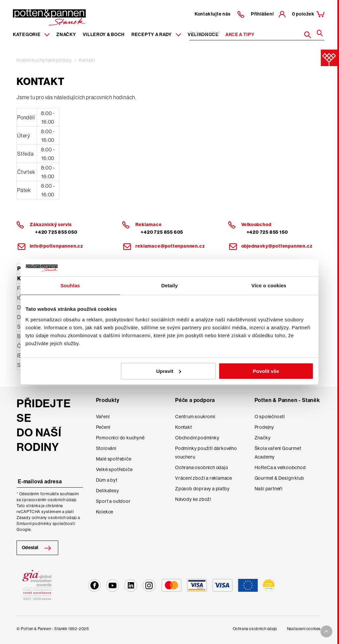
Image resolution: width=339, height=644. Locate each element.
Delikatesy (108, 491)
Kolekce (105, 512)
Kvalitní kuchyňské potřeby (44, 60)
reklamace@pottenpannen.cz (170, 246)
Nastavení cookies (304, 629)
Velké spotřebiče (114, 469)
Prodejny (264, 427)
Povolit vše (266, 371)
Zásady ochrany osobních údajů (47, 518)
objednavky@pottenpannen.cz (277, 246)
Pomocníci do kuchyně (120, 438)
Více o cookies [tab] (269, 285)
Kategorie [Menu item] (31, 35)
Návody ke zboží (193, 499)
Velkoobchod (256, 225)
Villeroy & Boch (104, 35)
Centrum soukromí (195, 417)
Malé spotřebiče (114, 459)
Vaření (103, 417)
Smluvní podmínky (34, 524)
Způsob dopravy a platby (202, 489)
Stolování (106, 448)
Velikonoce (203, 35)
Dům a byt (107, 480)
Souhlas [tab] (70, 285)
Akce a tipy (240, 35)
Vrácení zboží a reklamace (204, 478)
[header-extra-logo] (39, 15)
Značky (66, 35)
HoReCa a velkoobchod (280, 467)
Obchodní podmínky (197, 438)
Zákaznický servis (51, 225)
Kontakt (87, 60)
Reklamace (148, 225)
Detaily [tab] (169, 285)
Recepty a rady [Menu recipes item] (156, 35)
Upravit (169, 371)
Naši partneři (269, 489)
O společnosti (270, 417)
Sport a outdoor (113, 501)
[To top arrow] (326, 631)
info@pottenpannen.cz (56, 246)
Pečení (103, 427)
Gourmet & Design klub (279, 478)
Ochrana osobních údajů (202, 467)
